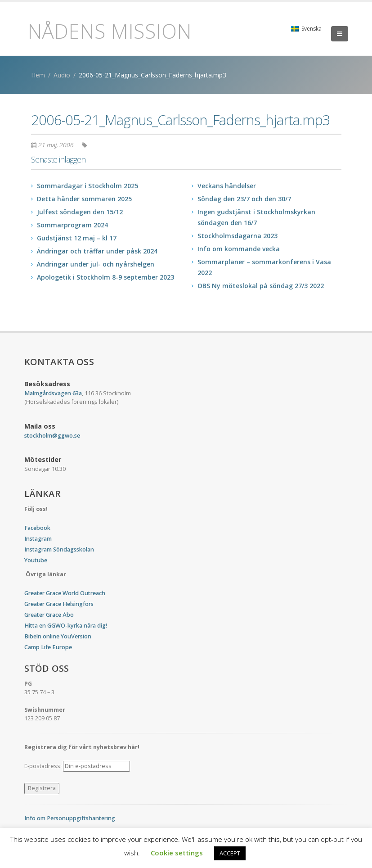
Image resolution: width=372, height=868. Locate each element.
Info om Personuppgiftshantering (70, 818)
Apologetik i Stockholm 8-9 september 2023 (105, 277)
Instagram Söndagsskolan (59, 549)
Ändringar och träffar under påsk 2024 (97, 251)
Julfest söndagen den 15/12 (80, 212)
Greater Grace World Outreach (65, 593)
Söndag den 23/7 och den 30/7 (244, 199)
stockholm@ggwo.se (52, 436)
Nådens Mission (110, 31)
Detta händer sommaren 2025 (84, 199)
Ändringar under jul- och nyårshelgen (96, 264)
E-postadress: (77, 766)
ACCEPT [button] (230, 853)
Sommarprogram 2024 (72, 225)
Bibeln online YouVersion (58, 636)
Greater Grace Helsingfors (59, 604)
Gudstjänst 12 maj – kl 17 (77, 238)
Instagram (38, 539)
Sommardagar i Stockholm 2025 (87, 186)
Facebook (37, 528)
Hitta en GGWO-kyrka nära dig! (66, 626)
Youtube (36, 560)
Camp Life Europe (48, 647)
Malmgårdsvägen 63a (53, 393)
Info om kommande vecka (239, 249)
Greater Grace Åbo (49, 615)
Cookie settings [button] (177, 853)
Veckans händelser (227, 186)
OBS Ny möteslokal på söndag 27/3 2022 (261, 286)
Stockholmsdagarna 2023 (238, 236)
